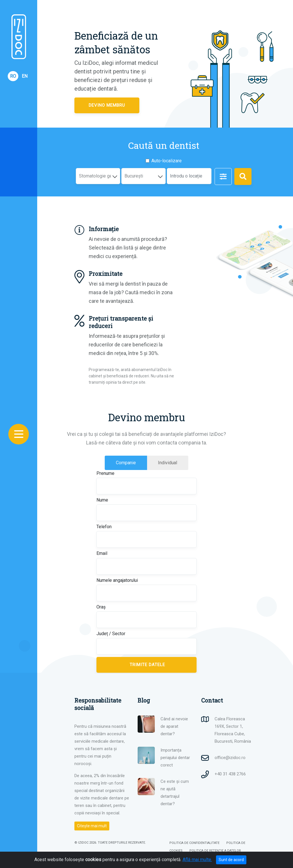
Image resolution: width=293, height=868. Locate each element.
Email (102, 553)
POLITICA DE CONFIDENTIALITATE (194, 843)
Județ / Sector (111, 634)
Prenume (105, 473)
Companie (131, 462)
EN (25, 76)
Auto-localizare (167, 161)
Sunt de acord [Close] (231, 860)
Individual (173, 462)
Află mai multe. (197, 860)
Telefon (104, 527)
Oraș (101, 607)
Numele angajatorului (117, 580)
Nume (102, 500)
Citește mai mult (92, 826)
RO (13, 76)
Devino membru (107, 105)
